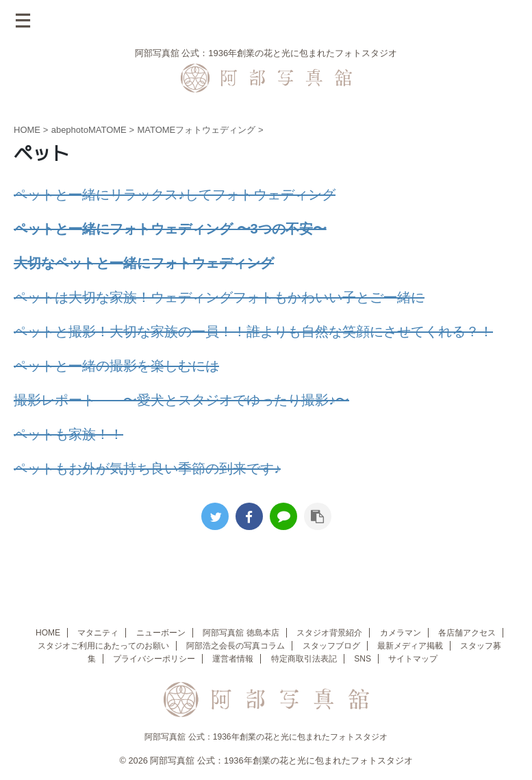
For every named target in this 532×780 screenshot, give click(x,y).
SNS (363, 659)
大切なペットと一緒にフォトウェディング (144, 263)
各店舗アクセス (467, 633)
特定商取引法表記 (304, 659)
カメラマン (401, 633)
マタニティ (98, 633)
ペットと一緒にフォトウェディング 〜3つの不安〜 (170, 229)
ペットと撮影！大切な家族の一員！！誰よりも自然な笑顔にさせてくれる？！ (253, 331)
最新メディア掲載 (410, 646)
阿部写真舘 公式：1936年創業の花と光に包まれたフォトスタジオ (266, 737)
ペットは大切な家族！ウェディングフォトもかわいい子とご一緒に (219, 297)
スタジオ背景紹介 (329, 633)
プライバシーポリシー (154, 659)
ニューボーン (161, 633)
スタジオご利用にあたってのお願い (103, 646)
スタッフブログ (331, 646)
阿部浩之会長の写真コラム (236, 646)
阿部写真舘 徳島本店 (241, 633)
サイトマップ (413, 659)
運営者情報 (233, 659)
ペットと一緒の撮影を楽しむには (116, 366)
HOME (48, 633)
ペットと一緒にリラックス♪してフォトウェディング (175, 194)
